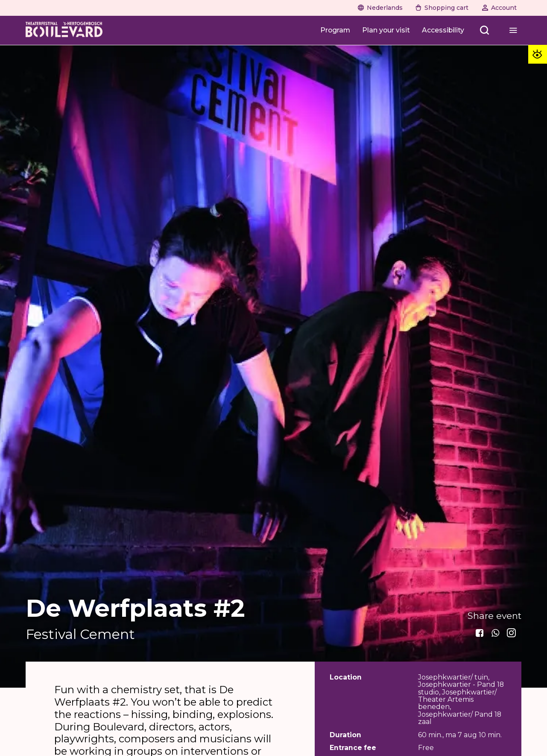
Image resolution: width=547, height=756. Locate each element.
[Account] (500, 8)
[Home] (64, 30)
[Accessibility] (443, 30)
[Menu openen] (513, 30)
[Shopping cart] (442, 8)
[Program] (335, 30)
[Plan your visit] (386, 30)
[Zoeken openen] (484, 30)
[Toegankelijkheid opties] (538, 54)
